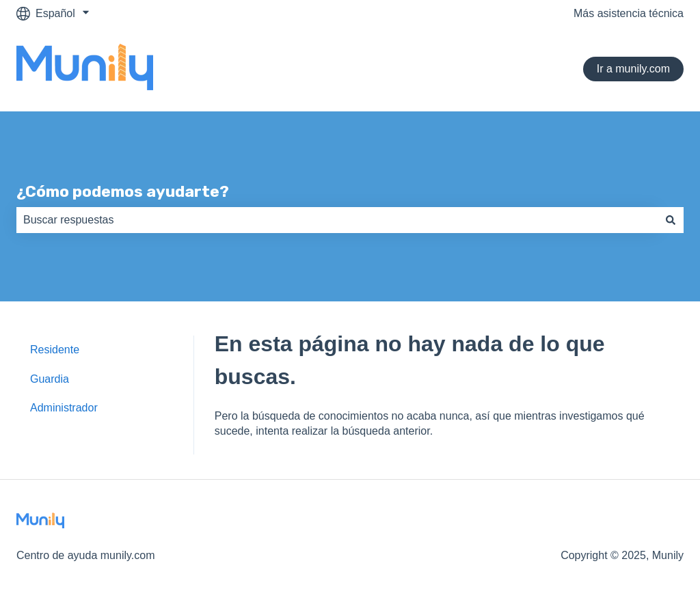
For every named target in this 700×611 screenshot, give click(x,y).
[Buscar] (671, 220)
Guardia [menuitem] (50, 379)
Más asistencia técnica (629, 13)
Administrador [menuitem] (64, 408)
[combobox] (337, 220)
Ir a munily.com (633, 69)
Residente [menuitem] (55, 350)
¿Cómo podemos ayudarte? (123, 191)
